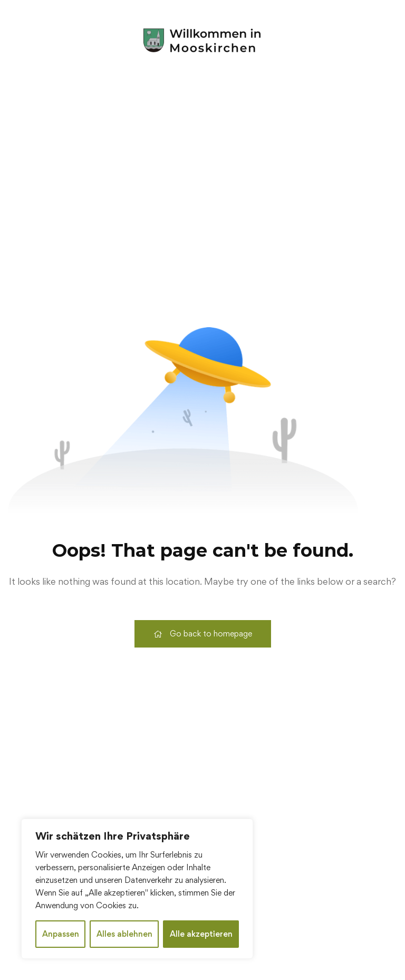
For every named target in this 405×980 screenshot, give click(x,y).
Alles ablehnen (124, 934)
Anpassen (61, 934)
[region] (137, 889)
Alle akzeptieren (201, 934)
